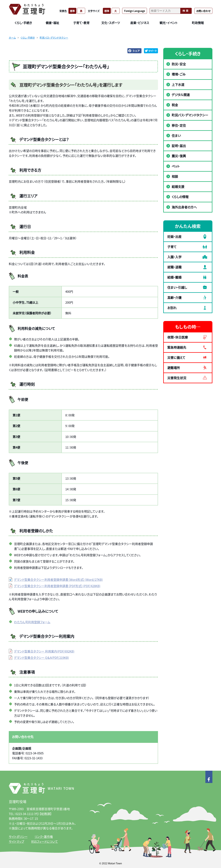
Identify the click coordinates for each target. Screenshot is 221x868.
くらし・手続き (28, 38)
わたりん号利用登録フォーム (32, 622)
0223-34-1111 (24, 814)
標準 (72, 11)
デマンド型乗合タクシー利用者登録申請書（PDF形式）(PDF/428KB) (57, 586)
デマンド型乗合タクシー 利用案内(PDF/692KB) (44, 651)
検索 (186, 11)
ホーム (12, 38)
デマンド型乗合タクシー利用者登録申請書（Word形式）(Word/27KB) (58, 580)
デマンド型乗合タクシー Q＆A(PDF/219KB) (42, 658)
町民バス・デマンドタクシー (54, 38)
